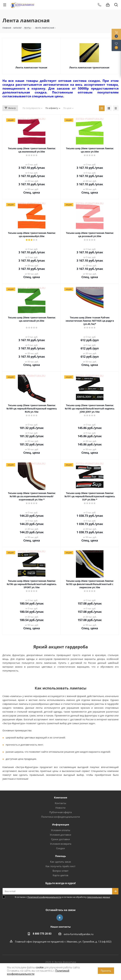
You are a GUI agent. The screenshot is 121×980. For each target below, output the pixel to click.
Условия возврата (61, 844)
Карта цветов (60, 875)
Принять (106, 971)
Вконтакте (60, 918)
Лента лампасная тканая (31, 67)
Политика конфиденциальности (61, 817)
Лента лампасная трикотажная (89, 67)
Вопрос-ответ (60, 871)
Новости (60, 808)
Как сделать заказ (60, 862)
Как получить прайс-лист (60, 866)
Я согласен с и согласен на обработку (62, 897)
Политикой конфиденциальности (44, 897)
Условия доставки (60, 835)
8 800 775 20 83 (42, 934)
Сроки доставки (60, 839)
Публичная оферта (60, 812)
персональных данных (99, 897)
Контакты (60, 803)
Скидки (60, 848)
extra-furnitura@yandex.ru (79, 934)
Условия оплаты (61, 830)
